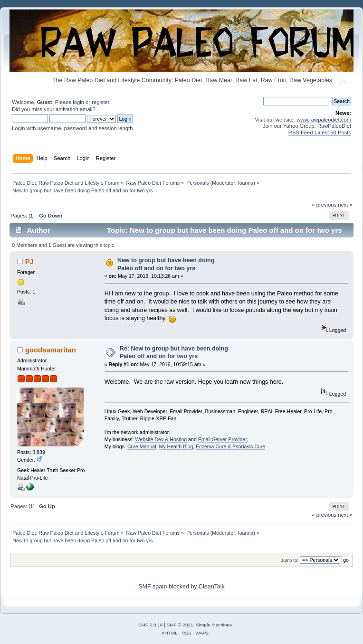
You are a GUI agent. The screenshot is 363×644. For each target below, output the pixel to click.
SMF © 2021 (180, 625)
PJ (29, 261)
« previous (324, 205)
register (100, 102)
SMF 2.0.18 (151, 625)
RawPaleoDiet (334, 126)
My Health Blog (176, 446)
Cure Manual (142, 446)
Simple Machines (214, 625)
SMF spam (153, 587)
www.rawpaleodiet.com (324, 120)
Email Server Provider (222, 439)
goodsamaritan (51, 350)
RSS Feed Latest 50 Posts (320, 133)
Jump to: (290, 560)
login (78, 102)
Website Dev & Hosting (161, 439)
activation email (74, 109)
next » (345, 205)
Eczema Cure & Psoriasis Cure (230, 446)
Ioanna (246, 183)
